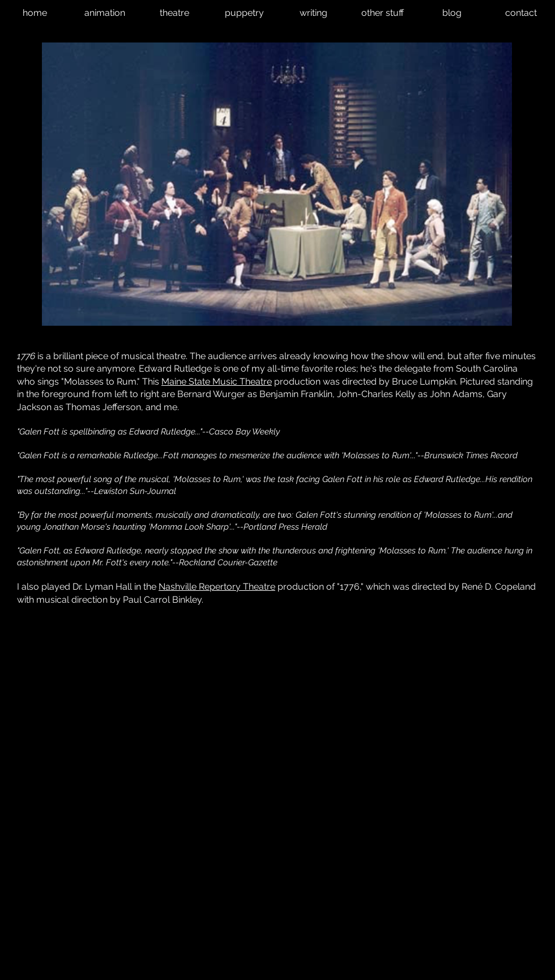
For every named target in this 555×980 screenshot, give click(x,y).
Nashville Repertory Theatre (217, 587)
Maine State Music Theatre (217, 382)
